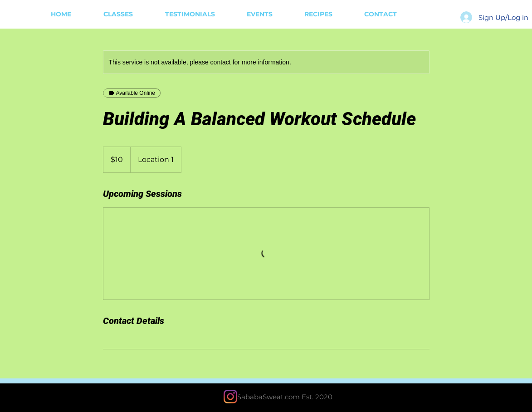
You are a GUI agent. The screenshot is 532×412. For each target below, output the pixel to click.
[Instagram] (230, 397)
